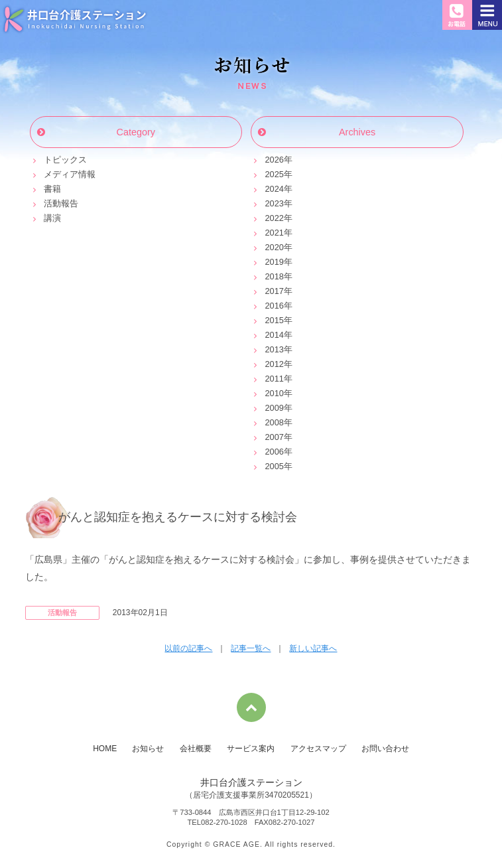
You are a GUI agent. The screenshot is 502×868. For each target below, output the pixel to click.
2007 (274, 437)
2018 (274, 276)
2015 (274, 320)
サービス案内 (251, 749)
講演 (52, 218)
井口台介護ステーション (75, 18)
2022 (274, 218)
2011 (274, 379)
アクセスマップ (318, 749)
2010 (274, 393)
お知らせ (251, 73)
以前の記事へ (188, 648)
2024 (274, 189)
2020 (274, 247)
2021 (274, 233)
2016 (274, 306)
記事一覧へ (251, 648)
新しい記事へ (313, 648)
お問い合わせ (385, 749)
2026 (274, 160)
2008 (274, 422)
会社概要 (196, 749)
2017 (274, 291)
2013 (274, 349)
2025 (274, 174)
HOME (105, 749)
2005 (274, 466)
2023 (274, 203)
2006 (274, 452)
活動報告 (61, 203)
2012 (274, 364)
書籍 (52, 189)
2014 (274, 335)
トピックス (65, 160)
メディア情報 (70, 174)
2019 (274, 262)
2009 (274, 408)
